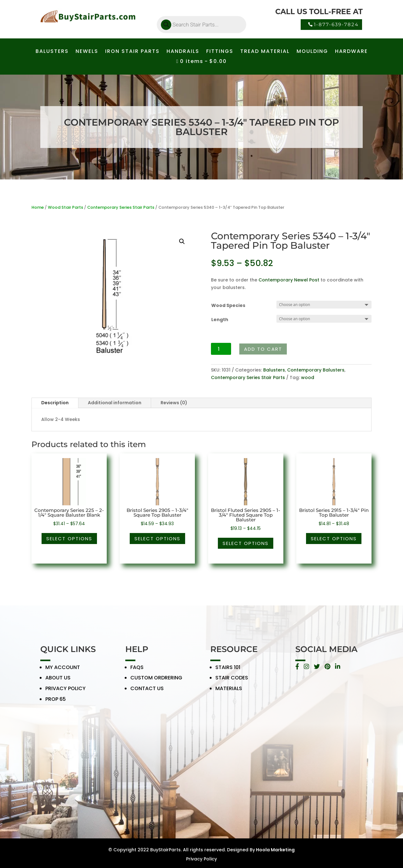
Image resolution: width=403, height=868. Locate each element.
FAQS (137, 671)
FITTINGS (220, 52)
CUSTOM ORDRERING (156, 682)
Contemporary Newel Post (289, 280)
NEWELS (87, 52)
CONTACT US (147, 692)
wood (308, 377)
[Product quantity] (221, 349)
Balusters (274, 370)
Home (38, 207)
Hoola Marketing (275, 850)
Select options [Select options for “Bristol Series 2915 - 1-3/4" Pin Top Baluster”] (334, 539)
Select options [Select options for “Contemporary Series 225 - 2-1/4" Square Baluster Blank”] (69, 539)
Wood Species (228, 305)
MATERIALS (229, 692)
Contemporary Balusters (316, 370)
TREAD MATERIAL (265, 52)
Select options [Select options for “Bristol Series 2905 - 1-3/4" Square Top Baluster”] (157, 539)
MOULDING (312, 52)
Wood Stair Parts (65, 207)
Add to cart (263, 349)
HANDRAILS (183, 52)
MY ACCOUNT (63, 671)
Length (220, 320)
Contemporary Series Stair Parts (121, 207)
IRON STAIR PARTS (132, 52)
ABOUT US (58, 682)
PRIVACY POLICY (65, 692)
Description (55, 403)
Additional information (115, 403)
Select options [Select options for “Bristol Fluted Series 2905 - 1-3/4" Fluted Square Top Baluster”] (246, 543)
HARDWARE (351, 52)
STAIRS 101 (228, 671)
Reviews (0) (174, 403)
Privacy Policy (201, 859)
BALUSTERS (52, 52)
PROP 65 (56, 703)
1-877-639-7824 (336, 24)
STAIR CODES (232, 682)
